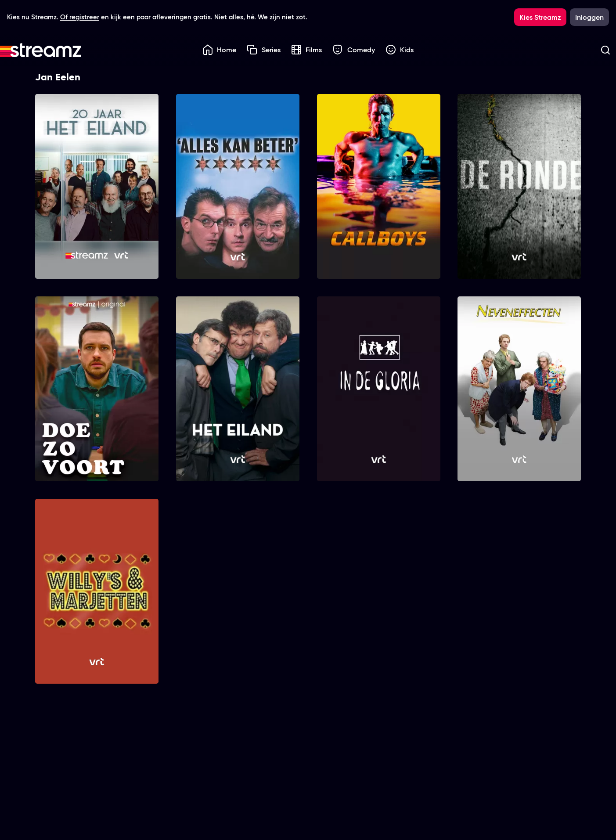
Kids (400, 50)
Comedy (354, 50)
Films (307, 50)
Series (264, 50)
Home (220, 50)
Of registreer (80, 17)
